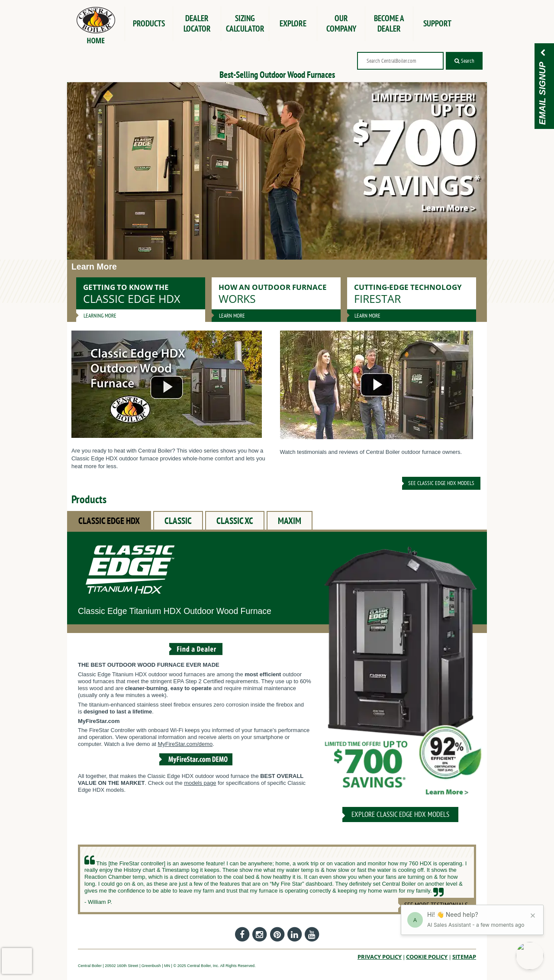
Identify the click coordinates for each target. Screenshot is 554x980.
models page (200, 783)
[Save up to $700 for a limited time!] (277, 171)
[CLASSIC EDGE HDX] (400, 675)
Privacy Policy (380, 957)
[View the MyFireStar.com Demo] (196, 766)
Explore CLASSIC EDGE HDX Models (400, 814)
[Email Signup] (543, 53)
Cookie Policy (427, 957)
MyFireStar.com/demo (185, 744)
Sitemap (464, 957)
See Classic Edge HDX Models (441, 483)
